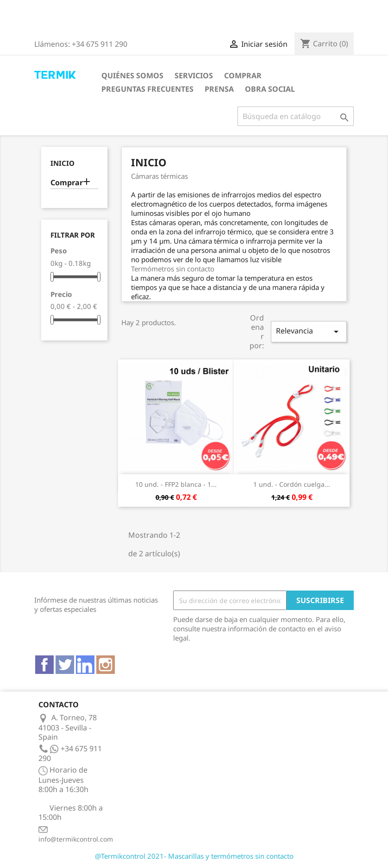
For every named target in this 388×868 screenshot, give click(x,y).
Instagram (106, 665)
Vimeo (85, 665)
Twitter (65, 665)
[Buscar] (296, 116)
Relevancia (309, 331)
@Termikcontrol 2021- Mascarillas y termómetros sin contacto (194, 856)
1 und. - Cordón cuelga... (292, 484)
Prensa (219, 89)
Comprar (243, 75)
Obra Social (270, 89)
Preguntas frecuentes (147, 89)
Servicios (194, 75)
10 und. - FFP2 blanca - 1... (176, 484)
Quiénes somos (132, 75)
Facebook (44, 665)
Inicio (63, 163)
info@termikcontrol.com (76, 839)
